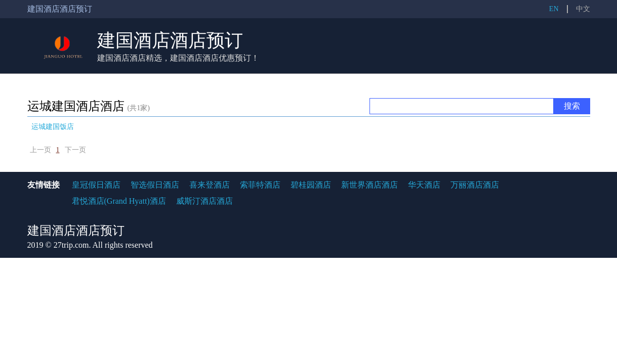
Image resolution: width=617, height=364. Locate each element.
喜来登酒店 (210, 185)
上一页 (40, 150)
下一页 (75, 150)
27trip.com (71, 245)
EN (554, 9)
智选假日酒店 (155, 185)
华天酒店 (424, 185)
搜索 (572, 106)
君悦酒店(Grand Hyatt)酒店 (119, 201)
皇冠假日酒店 (96, 185)
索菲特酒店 (260, 185)
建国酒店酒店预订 (170, 40)
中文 (583, 9)
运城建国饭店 (53, 127)
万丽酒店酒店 (475, 185)
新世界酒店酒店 (369, 185)
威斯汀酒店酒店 (204, 201)
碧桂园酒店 (311, 185)
